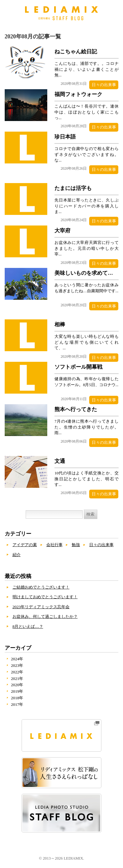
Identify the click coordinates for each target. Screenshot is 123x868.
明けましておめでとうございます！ (45, 598)
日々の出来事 (104, 85)
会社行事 (54, 546)
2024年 (17, 660)
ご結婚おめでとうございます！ (41, 588)
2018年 (17, 699)
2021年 (17, 679)
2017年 (17, 705)
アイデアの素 (25, 546)
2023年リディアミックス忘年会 (41, 607)
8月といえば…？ (28, 627)
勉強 (76, 546)
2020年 (17, 686)
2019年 (17, 692)
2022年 (17, 673)
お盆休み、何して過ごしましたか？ (45, 617)
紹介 (17, 555)
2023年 (17, 666)
